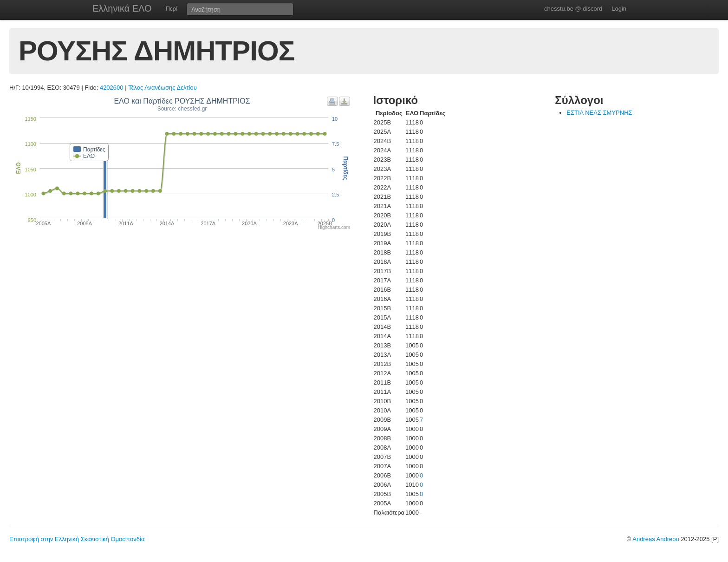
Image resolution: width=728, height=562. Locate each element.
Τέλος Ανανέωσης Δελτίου (162, 88)
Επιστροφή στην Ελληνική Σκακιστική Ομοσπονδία (77, 539)
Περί (172, 9)
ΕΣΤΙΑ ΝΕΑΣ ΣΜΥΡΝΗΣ (599, 113)
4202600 (112, 88)
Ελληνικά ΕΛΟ (122, 8)
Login (619, 9)
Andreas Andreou (656, 539)
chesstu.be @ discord (573, 9)
